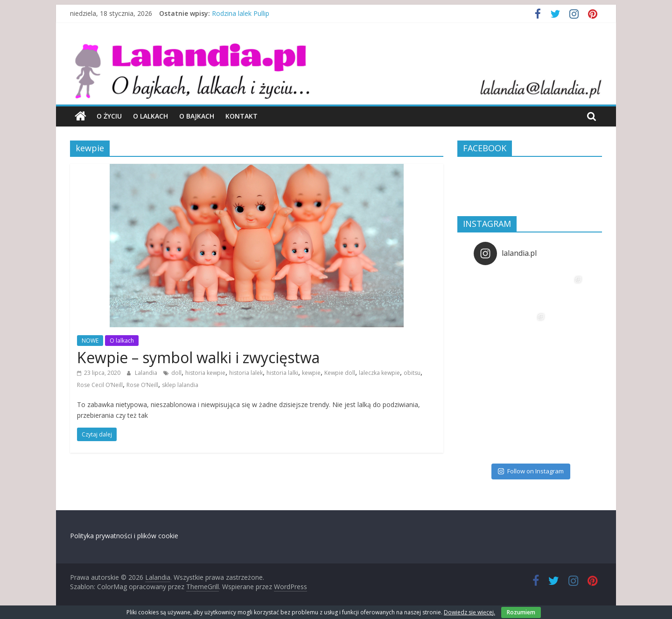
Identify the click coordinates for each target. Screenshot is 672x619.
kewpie (311, 373)
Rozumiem (521, 612)
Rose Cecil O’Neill (100, 385)
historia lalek (246, 373)
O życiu (109, 116)
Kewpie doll (340, 373)
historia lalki (282, 373)
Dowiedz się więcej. (469, 612)
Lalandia (147, 373)
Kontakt (241, 116)
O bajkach (197, 116)
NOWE (90, 341)
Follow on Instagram (531, 471)
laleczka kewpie (379, 373)
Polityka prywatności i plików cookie (124, 536)
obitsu (412, 373)
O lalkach (150, 116)
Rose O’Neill (142, 385)
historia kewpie (205, 373)
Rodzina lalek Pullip (241, 13)
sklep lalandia (180, 385)
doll (176, 373)
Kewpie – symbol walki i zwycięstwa (198, 357)
